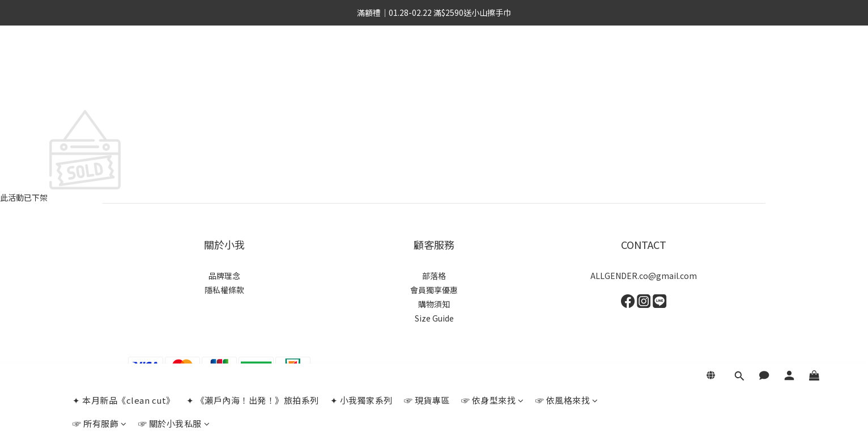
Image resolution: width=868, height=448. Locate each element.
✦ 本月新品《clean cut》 (124, 62)
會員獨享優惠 (434, 290)
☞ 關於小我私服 (174, 85)
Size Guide (434, 318)
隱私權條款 (224, 290)
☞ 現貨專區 (427, 62)
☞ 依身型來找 (493, 62)
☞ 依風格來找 (567, 62)
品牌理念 (224, 276)
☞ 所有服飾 (100, 85)
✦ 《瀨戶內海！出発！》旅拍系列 (253, 62)
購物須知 (434, 304)
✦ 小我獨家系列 (361, 62)
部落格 (434, 276)
